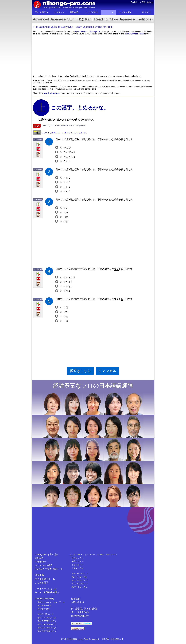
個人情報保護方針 (80, 616)
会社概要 (75, 599)
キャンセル (107, 371)
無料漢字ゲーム (44, 605)
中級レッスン (78, 565)
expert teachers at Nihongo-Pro (88, 32)
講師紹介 (39, 558)
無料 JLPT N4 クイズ (47, 628)
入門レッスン (78, 558)
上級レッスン (78, 568)
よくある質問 (42, 583)
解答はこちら (80, 371)
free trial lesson (51, 93)
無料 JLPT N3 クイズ (47, 624)
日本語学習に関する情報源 (84, 609)
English (134, 2)
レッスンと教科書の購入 (47, 592)
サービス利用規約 (80, 612)
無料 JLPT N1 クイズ (47, 618)
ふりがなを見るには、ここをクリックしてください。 (65, 133)
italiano (150, 2)
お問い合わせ (78, 602)
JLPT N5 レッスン (80, 573)
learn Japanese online (134, 34)
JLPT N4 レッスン (80, 577)
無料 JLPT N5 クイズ (47, 631)
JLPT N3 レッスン (80, 580)
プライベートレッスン (46, 589)
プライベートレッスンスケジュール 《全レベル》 (94, 555)
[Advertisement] (93, 55)
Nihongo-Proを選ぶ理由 (47, 555)
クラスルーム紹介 (44, 565)
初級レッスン (78, 561)
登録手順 (39, 575)
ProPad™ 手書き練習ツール (49, 569)
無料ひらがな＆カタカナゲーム (51, 602)
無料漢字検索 (43, 609)
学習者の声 (40, 562)
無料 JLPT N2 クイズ (47, 621)
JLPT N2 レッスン (80, 584)
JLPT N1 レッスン (80, 587)
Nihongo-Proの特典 (44, 599)
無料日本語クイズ (45, 614)
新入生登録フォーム (45, 579)
